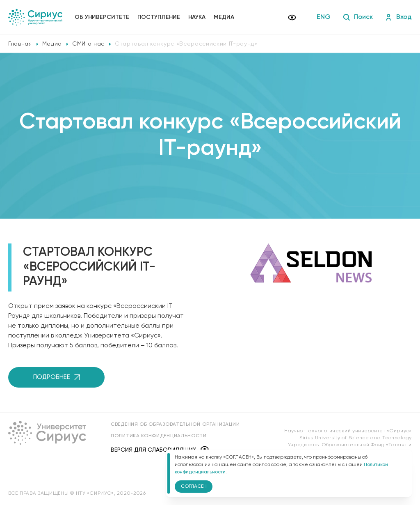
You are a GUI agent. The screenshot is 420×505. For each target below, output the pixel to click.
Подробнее (57, 377)
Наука (197, 17)
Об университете (102, 17)
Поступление (159, 17)
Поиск (358, 17)
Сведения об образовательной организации (175, 425)
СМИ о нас (88, 44)
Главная (20, 44)
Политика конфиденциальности (159, 436)
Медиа (224, 17)
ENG (324, 17)
